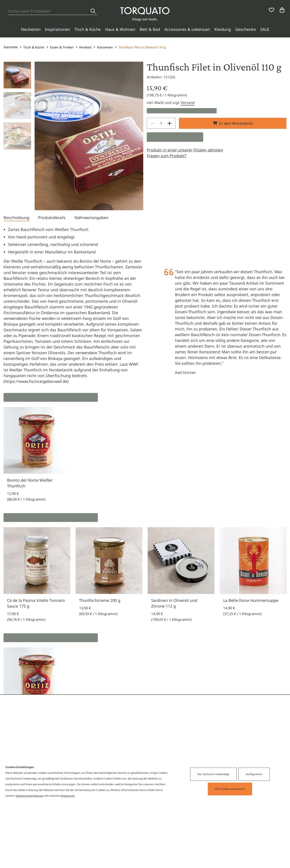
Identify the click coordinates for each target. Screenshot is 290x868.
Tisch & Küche (88, 29)
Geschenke (246, 29)
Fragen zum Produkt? (167, 156)
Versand (188, 103)
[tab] (16, 218)
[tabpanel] (145, 305)
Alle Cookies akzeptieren (230, 789)
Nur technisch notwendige (213, 774)
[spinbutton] (161, 123)
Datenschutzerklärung (29, 796)
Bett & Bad (150, 29)
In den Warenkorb (233, 123)
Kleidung (223, 29)
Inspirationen (58, 29)
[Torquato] (145, 14)
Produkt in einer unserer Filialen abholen (185, 150)
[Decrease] (153, 123)
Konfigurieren (254, 774)
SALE (265, 29)
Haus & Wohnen (120, 29)
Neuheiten (31, 29)
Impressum (68, 796)
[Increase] (169, 123)
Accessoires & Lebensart (187, 29)
